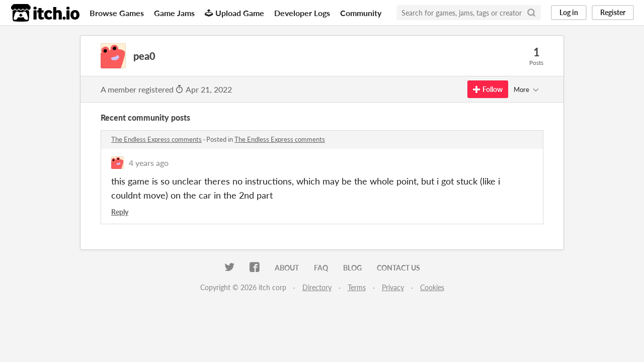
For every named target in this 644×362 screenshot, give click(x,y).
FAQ (321, 268)
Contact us (398, 268)
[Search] (531, 13)
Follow (488, 89)
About (287, 268)
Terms (357, 287)
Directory (317, 287)
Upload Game (234, 13)
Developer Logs (302, 13)
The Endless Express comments (156, 139)
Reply (120, 212)
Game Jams (174, 13)
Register (613, 12)
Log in (569, 12)
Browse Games (117, 13)
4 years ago (149, 163)
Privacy (393, 287)
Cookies (432, 287)
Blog (352, 268)
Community (361, 13)
